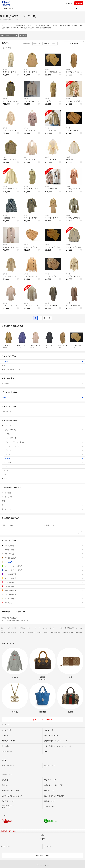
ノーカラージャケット (44, 446)
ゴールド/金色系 (42, 599)
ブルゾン (44, 450)
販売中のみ (27, 44)
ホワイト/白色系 (42, 550)
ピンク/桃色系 (42, 582)
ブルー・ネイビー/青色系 (42, 570)
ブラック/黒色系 (42, 546)
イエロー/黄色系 (42, 578)
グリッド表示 (50, 44)
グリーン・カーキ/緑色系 (42, 566)
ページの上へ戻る (42, 855)
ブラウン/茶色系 (42, 558)
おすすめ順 (37, 44)
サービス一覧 (5, 846)
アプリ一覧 (47, 846)
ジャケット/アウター (43, 438)
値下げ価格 (42, 384)
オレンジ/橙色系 (42, 590)
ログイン (69, 3)
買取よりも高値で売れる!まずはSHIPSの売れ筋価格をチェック (42, 619)
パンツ (43, 466)
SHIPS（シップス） (9, 36)
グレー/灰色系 (42, 554)
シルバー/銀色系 (42, 595)
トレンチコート (44, 454)
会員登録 (79, 3)
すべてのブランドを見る (42, 720)
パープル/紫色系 (42, 574)
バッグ (43, 475)
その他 (23, 36)
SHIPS (42, 398)
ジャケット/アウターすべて (44, 442)
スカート (43, 470)
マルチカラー (42, 603)
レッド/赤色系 (42, 586)
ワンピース (43, 462)
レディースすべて (43, 430)
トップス (43, 434)
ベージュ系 (42, 562)
